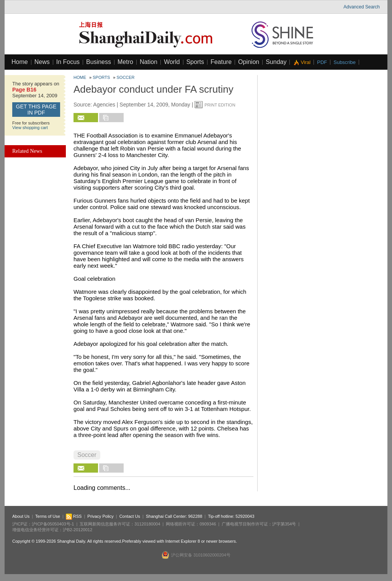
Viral (305, 62)
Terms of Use (48, 516)
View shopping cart (30, 128)
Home (20, 62)
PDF (322, 62)
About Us (21, 516)
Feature (221, 62)
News (42, 62)
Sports (195, 62)
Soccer (126, 77)
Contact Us (130, 516)
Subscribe (345, 62)
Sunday (276, 62)
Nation (149, 62)
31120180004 (147, 524)
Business (99, 62)
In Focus (68, 62)
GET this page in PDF (36, 110)
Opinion (249, 62)
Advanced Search (362, 7)
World (172, 62)
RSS (74, 516)
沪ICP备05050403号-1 (53, 524)
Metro (125, 62)
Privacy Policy (100, 516)
